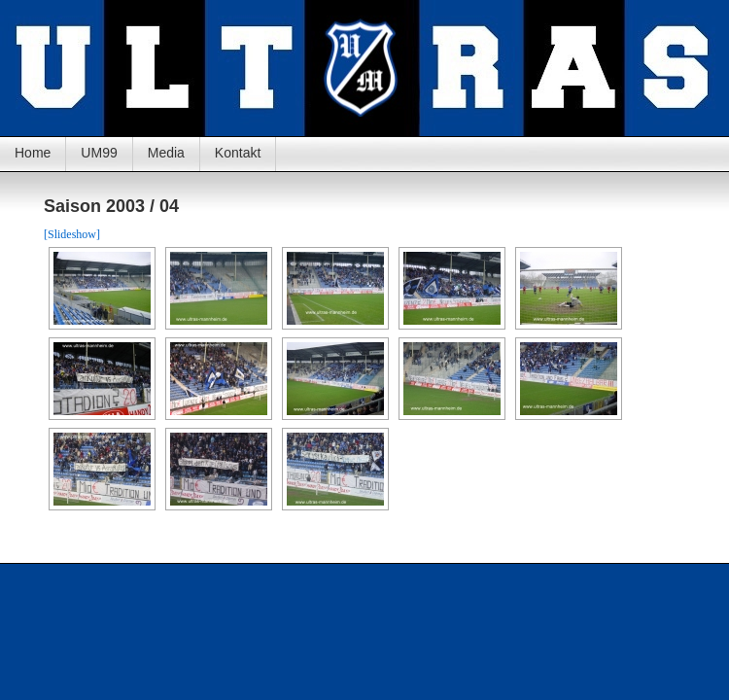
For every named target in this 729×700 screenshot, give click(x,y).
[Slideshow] (72, 234)
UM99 (99, 153)
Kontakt (238, 153)
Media (166, 153)
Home (33, 153)
